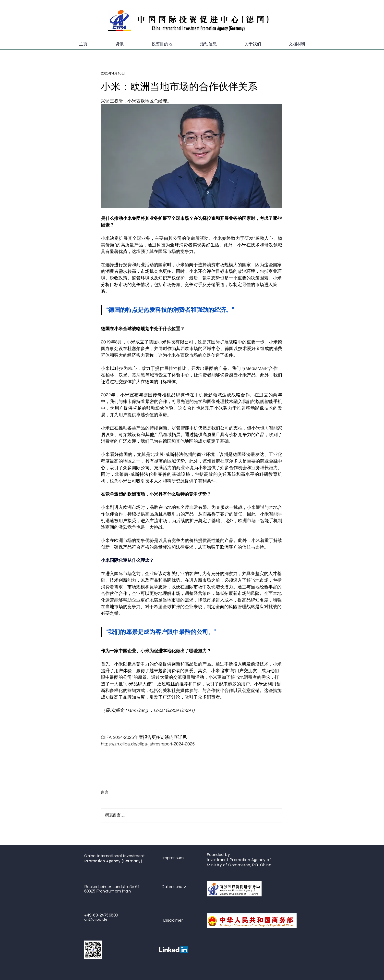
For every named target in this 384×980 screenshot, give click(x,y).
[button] (120, 44)
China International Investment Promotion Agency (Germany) (114, 858)
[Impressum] (173, 858)
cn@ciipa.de (96, 919)
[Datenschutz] (174, 887)
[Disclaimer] (173, 921)
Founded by (219, 855)
